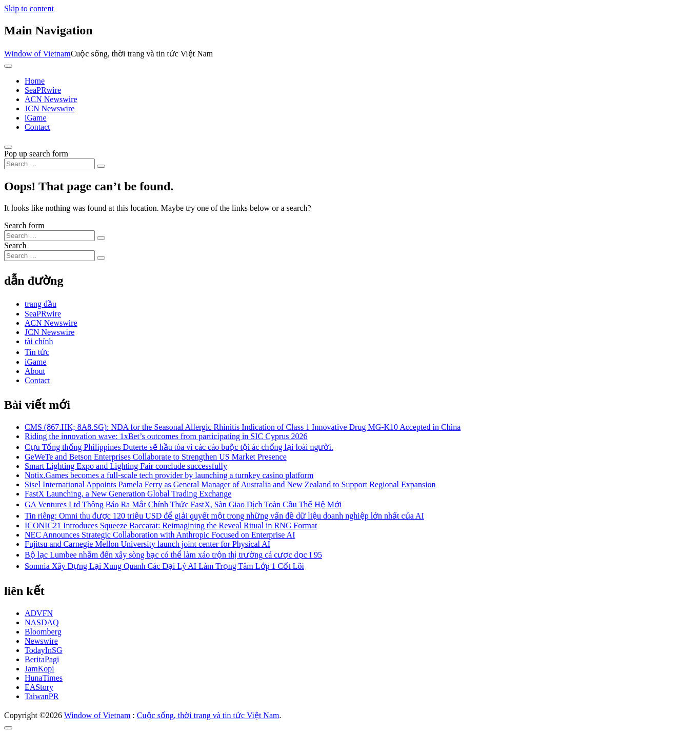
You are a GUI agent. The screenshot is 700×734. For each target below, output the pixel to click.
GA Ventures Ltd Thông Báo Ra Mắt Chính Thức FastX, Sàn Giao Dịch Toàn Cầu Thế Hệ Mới (183, 504)
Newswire (41, 641)
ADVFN (39, 613)
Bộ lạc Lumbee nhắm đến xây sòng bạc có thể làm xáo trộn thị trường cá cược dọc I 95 (173, 555)
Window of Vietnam (37, 54)
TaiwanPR (42, 696)
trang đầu (41, 304)
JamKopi (39, 669)
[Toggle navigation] (8, 66)
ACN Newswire (51, 99)
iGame (36, 118)
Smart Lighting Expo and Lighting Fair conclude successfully (126, 466)
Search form (24, 225)
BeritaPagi (42, 659)
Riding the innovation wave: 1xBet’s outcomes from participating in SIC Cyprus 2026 (166, 436)
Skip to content (29, 8)
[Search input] (49, 164)
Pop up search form (36, 154)
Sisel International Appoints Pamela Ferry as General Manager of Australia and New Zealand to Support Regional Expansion (230, 484)
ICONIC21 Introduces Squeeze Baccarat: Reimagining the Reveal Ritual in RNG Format (171, 525)
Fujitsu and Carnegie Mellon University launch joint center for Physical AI (147, 544)
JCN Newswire (49, 108)
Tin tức (37, 352)
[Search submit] (101, 166)
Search (15, 245)
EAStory (39, 687)
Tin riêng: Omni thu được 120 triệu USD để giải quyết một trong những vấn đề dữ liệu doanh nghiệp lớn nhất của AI (224, 516)
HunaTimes (44, 678)
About (35, 371)
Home (35, 81)
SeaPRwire (43, 90)
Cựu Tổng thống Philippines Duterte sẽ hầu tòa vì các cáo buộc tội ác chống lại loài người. (179, 447)
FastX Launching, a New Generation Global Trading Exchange (128, 494)
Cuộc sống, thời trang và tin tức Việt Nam (208, 715)
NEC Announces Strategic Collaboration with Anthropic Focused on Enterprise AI (160, 535)
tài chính (39, 341)
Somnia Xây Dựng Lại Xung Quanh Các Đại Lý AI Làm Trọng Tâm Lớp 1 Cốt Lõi (164, 566)
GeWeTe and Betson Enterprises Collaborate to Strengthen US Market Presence (156, 457)
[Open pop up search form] (8, 147)
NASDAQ (42, 622)
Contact (37, 127)
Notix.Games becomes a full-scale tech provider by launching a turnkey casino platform (169, 475)
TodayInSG (44, 650)
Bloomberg (43, 632)
